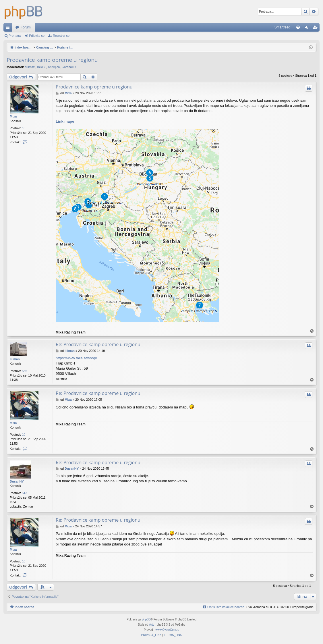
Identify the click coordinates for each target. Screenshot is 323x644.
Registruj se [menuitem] (317, 28)
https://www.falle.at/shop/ (76, 358)
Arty (152, 625)
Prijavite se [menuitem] (308, 28)
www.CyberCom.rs (167, 630)
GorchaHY (69, 67)
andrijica (54, 67)
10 (24, 128)
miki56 (42, 67)
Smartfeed (282, 27)
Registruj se (61, 36)
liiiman (15, 359)
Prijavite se (37, 36)
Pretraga (15, 36)
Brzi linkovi (9, 28)
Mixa (13, 116)
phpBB (146, 619)
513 (24, 493)
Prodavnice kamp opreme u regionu (52, 60)
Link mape (65, 121)
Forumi (26, 27)
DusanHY (17, 481)
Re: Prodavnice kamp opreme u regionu (98, 344)
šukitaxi (30, 67)
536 (24, 371)
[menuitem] (298, 27)
